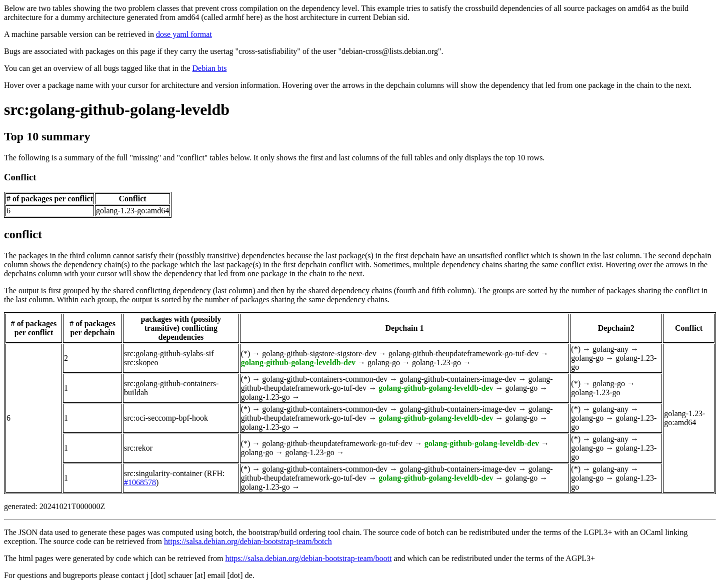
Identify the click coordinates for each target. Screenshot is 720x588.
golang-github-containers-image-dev (458, 379)
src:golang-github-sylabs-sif (169, 353)
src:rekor (138, 448)
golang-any (610, 349)
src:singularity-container (163, 473)
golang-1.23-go (436, 362)
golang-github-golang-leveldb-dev (298, 362)
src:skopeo (141, 362)
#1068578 (140, 482)
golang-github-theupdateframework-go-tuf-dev (463, 353)
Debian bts (210, 68)
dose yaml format (184, 34)
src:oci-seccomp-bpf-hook (166, 418)
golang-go (384, 362)
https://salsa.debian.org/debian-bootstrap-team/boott (308, 558)
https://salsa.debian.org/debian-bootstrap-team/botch (248, 541)
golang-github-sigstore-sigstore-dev (319, 353)
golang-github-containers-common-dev (325, 379)
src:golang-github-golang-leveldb (117, 109)
